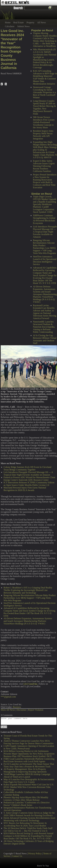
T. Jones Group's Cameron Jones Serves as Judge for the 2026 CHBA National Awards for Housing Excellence (29, 814)
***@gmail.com (8, 697)
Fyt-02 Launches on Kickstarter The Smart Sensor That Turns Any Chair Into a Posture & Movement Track (29, 765)
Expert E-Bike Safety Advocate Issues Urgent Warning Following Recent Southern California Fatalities (44, 166)
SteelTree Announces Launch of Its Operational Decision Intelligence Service (45, 260)
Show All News (8, 710)
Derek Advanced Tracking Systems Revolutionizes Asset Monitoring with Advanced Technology (29, 819)
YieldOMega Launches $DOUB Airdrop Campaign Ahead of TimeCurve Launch (27, 776)
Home (8, 22)
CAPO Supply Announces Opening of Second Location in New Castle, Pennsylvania (29, 747)
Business (17, 707)
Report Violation (36, 710)
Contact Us (17, 856)
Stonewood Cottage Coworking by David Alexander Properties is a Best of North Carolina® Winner (44, 92)
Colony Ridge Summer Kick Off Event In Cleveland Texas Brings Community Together (27, 468)
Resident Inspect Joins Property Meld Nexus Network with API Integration (43, 135)
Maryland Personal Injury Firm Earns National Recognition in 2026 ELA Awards (25, 489)
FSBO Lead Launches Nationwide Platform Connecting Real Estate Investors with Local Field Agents (29, 760)
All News (42, 22)
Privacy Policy (35, 854)
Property (30, 22)
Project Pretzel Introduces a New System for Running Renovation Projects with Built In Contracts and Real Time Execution (45, 181)
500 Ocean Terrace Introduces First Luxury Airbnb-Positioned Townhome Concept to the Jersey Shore (44, 122)
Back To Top (43, 866)
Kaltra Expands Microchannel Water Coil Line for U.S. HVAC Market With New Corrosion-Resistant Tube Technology (29, 787)
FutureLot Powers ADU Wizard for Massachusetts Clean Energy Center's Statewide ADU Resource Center (29, 479)
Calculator (10, 26)
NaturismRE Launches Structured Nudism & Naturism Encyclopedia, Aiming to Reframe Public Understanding (44, 327)
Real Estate (18, 22)
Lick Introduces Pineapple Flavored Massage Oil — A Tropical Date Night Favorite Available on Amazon (45, 232)
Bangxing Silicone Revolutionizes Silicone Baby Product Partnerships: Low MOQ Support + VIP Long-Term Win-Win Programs (44, 247)
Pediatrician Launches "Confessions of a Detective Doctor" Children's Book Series (27, 804)
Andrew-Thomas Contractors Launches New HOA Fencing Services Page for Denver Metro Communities (29, 742)
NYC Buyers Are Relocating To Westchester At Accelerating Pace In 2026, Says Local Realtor (25, 824)
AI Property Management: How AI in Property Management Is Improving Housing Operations (25, 770)
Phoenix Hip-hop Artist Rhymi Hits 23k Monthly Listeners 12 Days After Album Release (26, 799)
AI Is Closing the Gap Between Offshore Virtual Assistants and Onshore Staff (45, 339)
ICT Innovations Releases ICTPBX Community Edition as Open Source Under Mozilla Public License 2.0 (29, 484)
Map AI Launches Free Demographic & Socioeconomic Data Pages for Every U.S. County (29, 781)
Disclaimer (22, 710)
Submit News (24, 26)
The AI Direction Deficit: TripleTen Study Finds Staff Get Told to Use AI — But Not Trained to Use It (28, 830)
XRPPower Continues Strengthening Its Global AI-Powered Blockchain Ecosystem (44, 219)
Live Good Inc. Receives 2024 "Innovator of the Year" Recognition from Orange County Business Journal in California (12, 49)
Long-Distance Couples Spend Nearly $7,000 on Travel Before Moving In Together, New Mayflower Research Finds (44, 107)
